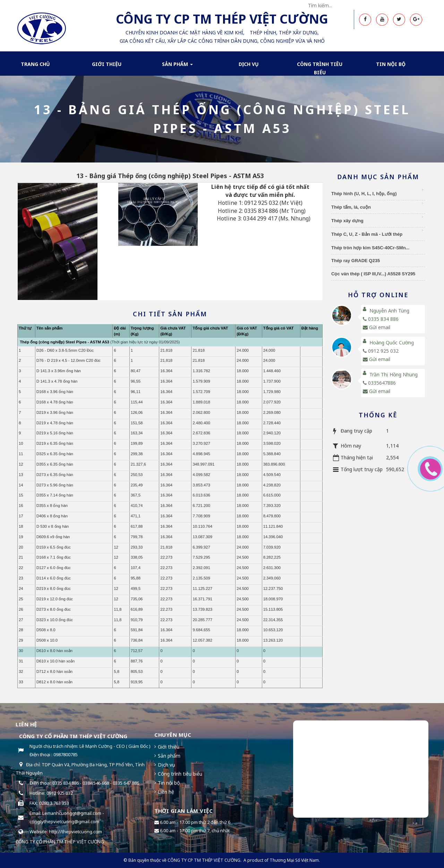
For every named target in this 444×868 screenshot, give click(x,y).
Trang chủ (35, 64)
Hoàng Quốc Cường (392, 343)
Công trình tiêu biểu (320, 68)
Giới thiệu (107, 64)
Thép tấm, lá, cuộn (377, 206)
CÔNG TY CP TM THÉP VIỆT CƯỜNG (204, 860)
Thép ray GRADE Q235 (356, 261)
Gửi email (377, 327)
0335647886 (379, 383)
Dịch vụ (166, 765)
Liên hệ (166, 792)
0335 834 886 (381, 319)
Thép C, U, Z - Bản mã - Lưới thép (377, 233)
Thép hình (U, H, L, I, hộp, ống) (377, 193)
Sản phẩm (177, 66)
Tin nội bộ (391, 64)
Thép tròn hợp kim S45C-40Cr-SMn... (370, 248)
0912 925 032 (381, 351)
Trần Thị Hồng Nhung (394, 374)
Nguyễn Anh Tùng (389, 311)
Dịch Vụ (249, 64)
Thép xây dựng (377, 220)
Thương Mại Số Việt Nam (294, 860)
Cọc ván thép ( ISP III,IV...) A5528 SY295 (373, 274)
